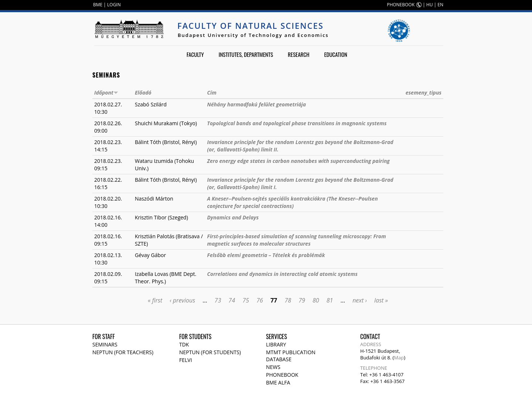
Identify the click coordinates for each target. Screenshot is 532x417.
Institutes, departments (246, 54)
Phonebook (282, 375)
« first (155, 300)
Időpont (106, 93)
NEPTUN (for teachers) (123, 352)
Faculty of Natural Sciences (250, 25)
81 (330, 300)
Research (299, 54)
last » (381, 300)
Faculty (195, 54)
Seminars (105, 344)
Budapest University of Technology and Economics (253, 35)
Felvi (186, 360)
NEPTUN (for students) (210, 352)
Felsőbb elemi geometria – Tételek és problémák (266, 255)
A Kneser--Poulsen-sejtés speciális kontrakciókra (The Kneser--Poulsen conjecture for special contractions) (292, 202)
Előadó (143, 93)
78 (288, 300)
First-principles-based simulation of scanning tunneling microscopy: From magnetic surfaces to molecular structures (296, 240)
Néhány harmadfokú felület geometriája (256, 104)
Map (399, 358)
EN (440, 5)
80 (316, 300)
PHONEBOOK (401, 5)
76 (260, 300)
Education (336, 54)
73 (218, 300)
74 (232, 300)
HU (430, 5)
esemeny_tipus (424, 93)
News (273, 367)
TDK (184, 344)
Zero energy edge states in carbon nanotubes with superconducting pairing (298, 161)
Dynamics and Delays (233, 217)
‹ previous (182, 300)
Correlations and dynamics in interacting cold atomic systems (282, 274)
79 (302, 300)
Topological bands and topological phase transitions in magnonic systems (297, 123)
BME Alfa (278, 382)
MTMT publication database (291, 356)
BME (98, 5)
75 (246, 300)
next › (360, 300)
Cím (212, 93)
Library (276, 344)
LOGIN (114, 5)
